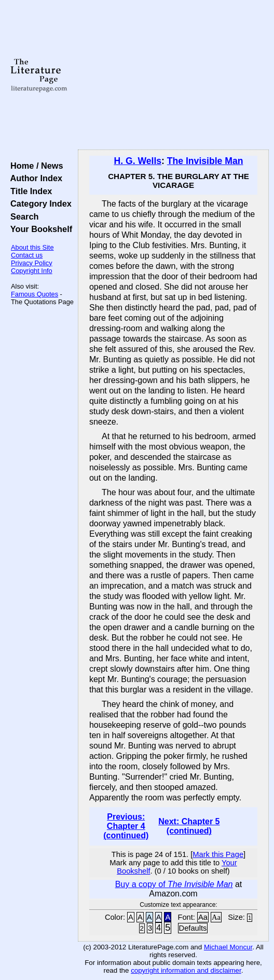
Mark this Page (218, 854)
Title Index (29, 191)
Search (22, 216)
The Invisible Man (205, 161)
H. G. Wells (138, 161)
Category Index (39, 203)
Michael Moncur (228, 947)
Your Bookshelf (39, 229)
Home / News (35, 166)
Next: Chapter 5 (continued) (189, 826)
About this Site (32, 247)
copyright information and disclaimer (186, 970)
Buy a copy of (174, 884)
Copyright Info (32, 271)
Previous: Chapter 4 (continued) (126, 826)
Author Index (34, 178)
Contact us (27, 255)
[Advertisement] (173, 75)
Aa (203, 917)
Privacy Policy (32, 263)
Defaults (193, 928)
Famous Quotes (35, 294)
